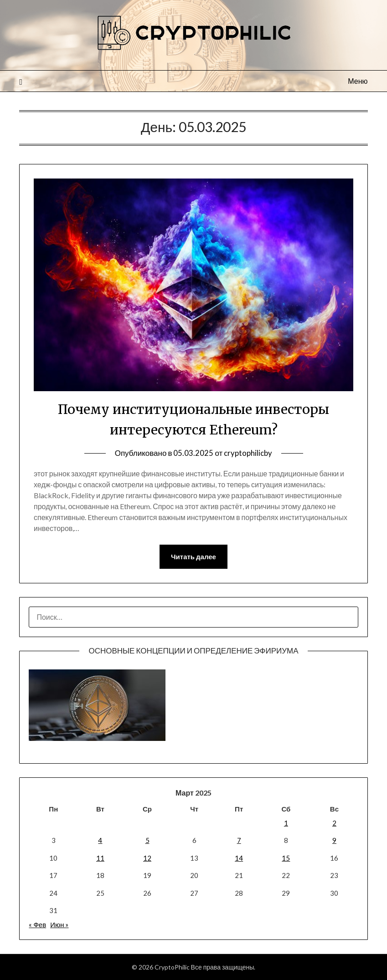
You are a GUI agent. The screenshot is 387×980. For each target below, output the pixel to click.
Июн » (59, 925)
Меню (358, 81)
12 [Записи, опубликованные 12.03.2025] (147, 858)
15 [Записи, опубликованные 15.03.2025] (286, 858)
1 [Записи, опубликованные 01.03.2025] (286, 823)
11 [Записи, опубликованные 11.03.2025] (100, 858)
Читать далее (193, 557)
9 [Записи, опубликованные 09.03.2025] (334, 841)
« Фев (37, 925)
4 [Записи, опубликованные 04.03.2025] (100, 841)
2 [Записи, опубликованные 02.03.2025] (334, 823)
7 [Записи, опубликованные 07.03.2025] (239, 841)
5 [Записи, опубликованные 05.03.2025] (147, 841)
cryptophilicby (248, 453)
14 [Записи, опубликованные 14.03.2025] (239, 858)
